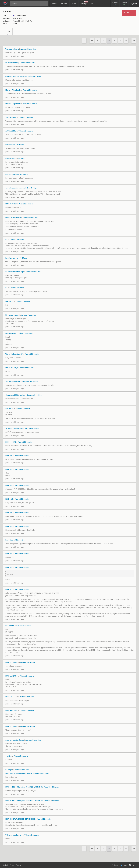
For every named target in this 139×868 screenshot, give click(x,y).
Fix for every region (12, 315)
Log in (134, 4)
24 (120, 41)
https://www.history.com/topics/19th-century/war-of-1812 (27, 773)
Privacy (12, 865)
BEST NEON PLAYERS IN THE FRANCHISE (20, 819)
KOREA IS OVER (11, 697)
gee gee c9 (9, 301)
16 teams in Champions (14, 428)
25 (126, 41)
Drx (7, 540)
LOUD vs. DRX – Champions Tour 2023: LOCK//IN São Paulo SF (28, 787)
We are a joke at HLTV (13, 218)
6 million (8, 756)
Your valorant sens (12, 49)
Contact (5, 865)
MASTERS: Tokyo (12, 368)
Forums (54, 4)
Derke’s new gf (11, 158)
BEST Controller (11, 204)
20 (98, 41)
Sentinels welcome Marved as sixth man (20, 76)
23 (115, 41)
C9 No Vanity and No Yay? (15, 272)
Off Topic (21, 145)
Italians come (11, 145)
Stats (93, 4)
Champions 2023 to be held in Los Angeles (21, 395)
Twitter (124, 865)
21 (103, 41)
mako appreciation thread (15, 740)
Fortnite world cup (12, 258)
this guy (8, 174)
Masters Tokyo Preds (13, 90)
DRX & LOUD (10, 626)
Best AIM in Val (11, 333)
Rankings (84, 3)
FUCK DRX (9, 456)
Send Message (129, 13)
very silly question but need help (17, 188)
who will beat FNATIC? (13, 381)
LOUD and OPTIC (11, 676)
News (39, 76)
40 (134, 41)
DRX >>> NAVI (11, 442)
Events (74, 4)
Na (7, 240)
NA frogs (9, 770)
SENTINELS (9, 409)
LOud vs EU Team (12, 662)
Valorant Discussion (28, 49)
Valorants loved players (14, 835)
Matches (64, 4)
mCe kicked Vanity (12, 63)
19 (92, 41)
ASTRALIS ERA (11, 117)
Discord (133, 865)
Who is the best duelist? (14, 354)
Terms (19, 865)
